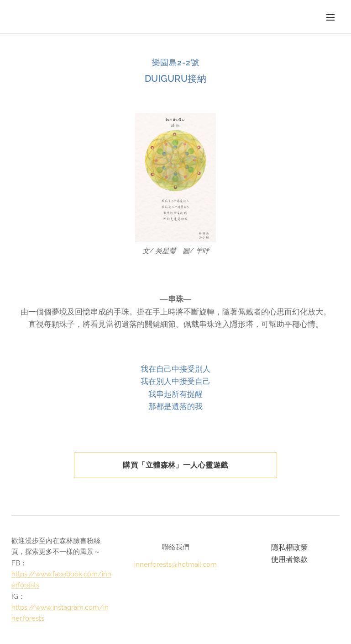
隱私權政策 (289, 547)
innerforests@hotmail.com (175, 564)
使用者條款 (289, 559)
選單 (330, 17)
